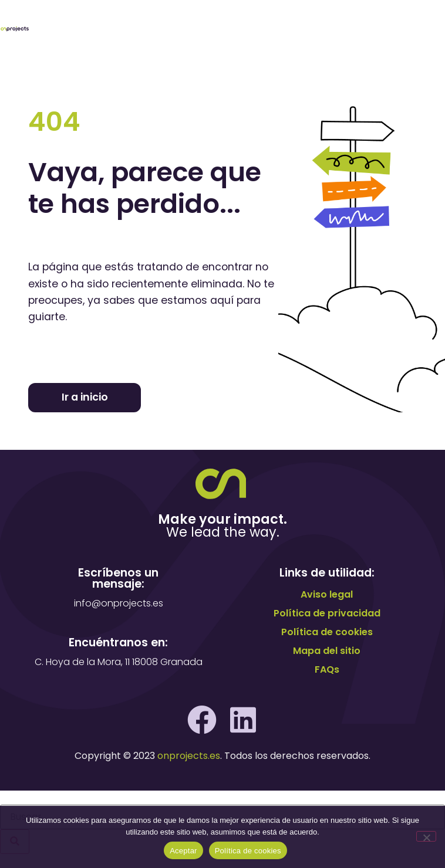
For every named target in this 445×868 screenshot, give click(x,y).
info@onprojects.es (119, 603)
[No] (426, 836)
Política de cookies (248, 851)
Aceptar (183, 851)
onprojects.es (189, 756)
